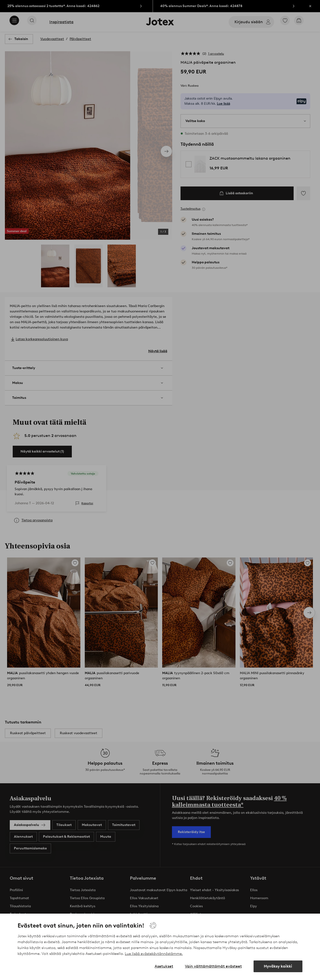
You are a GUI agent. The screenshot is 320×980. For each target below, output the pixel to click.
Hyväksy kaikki (278, 966)
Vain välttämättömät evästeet (213, 966)
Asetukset (164, 966)
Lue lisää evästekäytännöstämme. (154, 954)
